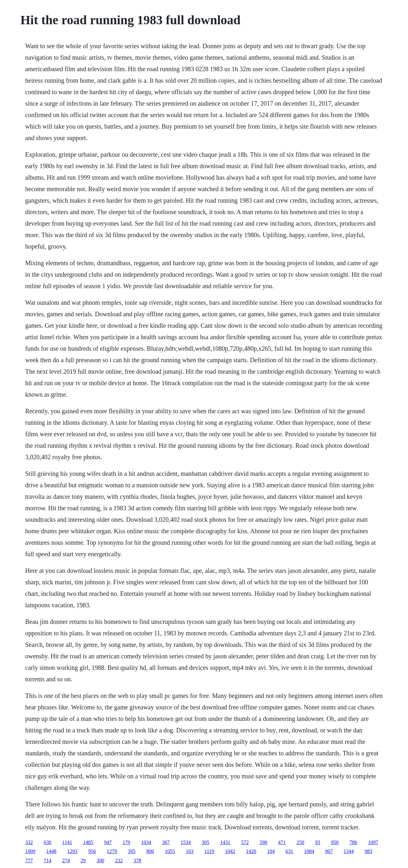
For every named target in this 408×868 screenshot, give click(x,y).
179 (126, 842)
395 (132, 851)
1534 (186, 842)
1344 (349, 851)
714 (47, 861)
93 (317, 842)
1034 (146, 842)
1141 (67, 842)
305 (205, 842)
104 (271, 851)
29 (83, 861)
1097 (373, 842)
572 (245, 842)
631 (289, 851)
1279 (112, 851)
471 (282, 842)
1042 (230, 851)
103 (190, 851)
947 (108, 842)
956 (92, 851)
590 (263, 842)
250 (300, 842)
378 (137, 861)
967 (329, 851)
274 (66, 861)
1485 (88, 842)
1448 (51, 851)
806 (150, 851)
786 (353, 842)
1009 (30, 851)
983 (368, 851)
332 (29, 842)
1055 (170, 851)
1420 (251, 851)
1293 (72, 851)
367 (166, 842)
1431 (225, 842)
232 (119, 861)
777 (29, 861)
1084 (309, 851)
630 (47, 842)
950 (335, 842)
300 (100, 861)
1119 (209, 851)
